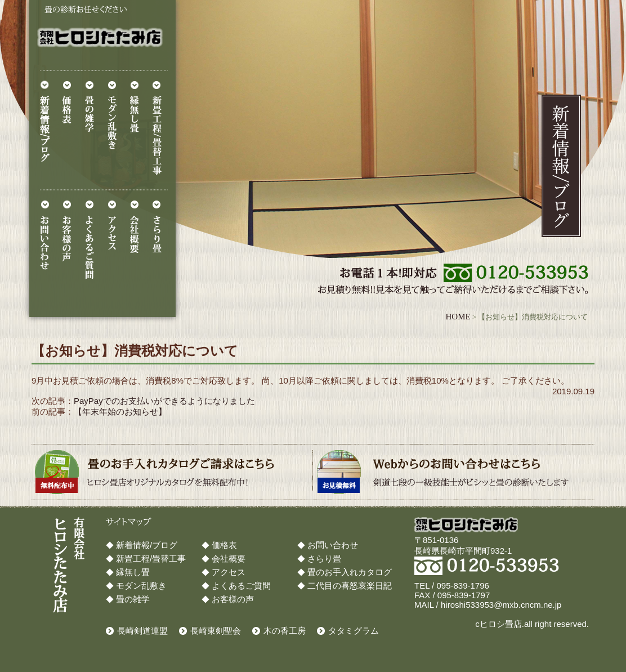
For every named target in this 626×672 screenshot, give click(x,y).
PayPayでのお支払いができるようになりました (164, 401)
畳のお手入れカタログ (350, 572)
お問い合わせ (333, 545)
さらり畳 (324, 558)
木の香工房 (285, 631)
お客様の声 (233, 599)
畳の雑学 (133, 599)
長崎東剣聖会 (216, 631)
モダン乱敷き (141, 586)
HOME (458, 317)
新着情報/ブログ (147, 545)
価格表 (224, 545)
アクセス (229, 572)
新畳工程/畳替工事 (151, 558)
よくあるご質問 (241, 586)
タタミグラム (354, 631)
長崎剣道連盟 (142, 631)
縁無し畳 (133, 572)
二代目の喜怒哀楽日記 (350, 586)
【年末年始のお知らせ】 (120, 411)
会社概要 (229, 558)
